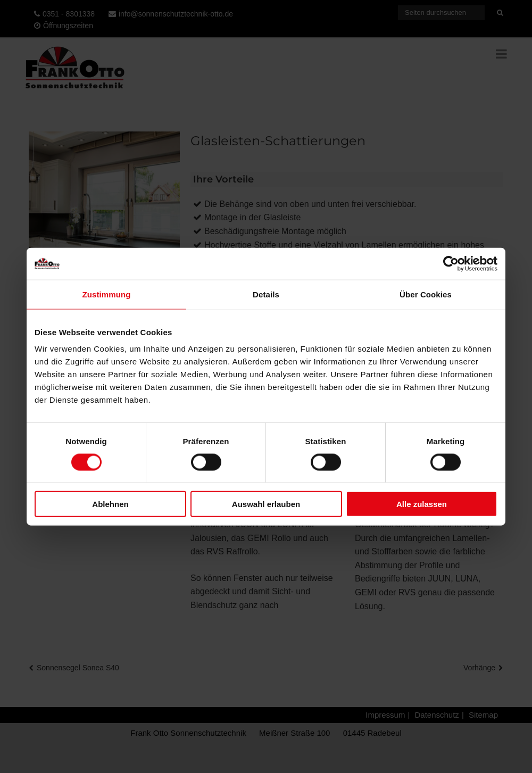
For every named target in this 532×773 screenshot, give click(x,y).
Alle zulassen (422, 504)
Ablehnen (110, 504)
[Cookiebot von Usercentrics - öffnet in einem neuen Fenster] (451, 263)
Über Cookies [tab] (426, 294)
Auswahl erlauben (266, 504)
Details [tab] (266, 294)
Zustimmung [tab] (107, 294)
